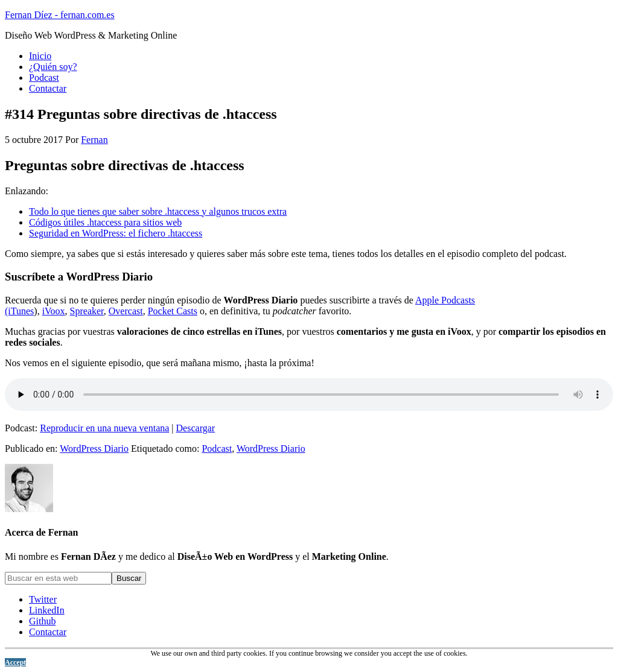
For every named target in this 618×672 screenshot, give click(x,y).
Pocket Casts (173, 311)
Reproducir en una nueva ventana (104, 428)
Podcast (217, 449)
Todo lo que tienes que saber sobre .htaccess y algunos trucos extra (158, 211)
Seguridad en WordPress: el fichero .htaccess (116, 233)
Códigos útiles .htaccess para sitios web (105, 222)
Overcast (126, 311)
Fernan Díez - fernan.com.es (60, 15)
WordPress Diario (94, 449)
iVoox (54, 311)
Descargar (196, 428)
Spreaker (87, 311)
